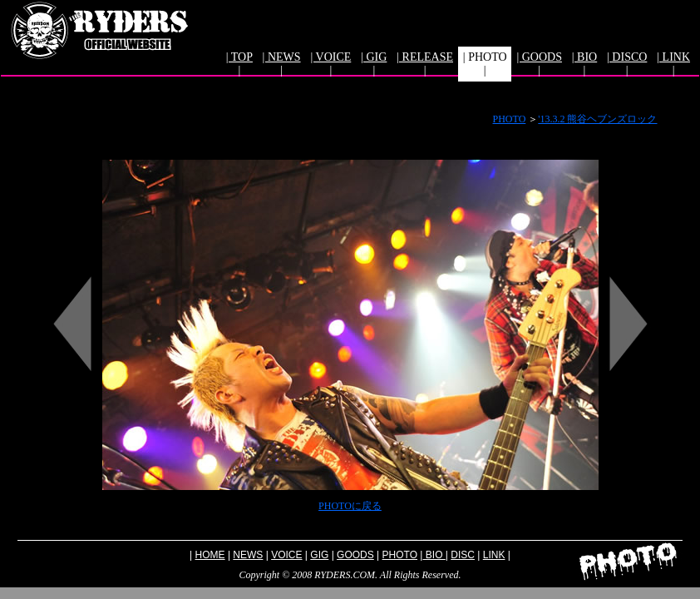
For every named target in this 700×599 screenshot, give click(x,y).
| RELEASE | (425, 64)
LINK (494, 555)
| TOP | (239, 64)
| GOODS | (539, 64)
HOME (210, 555)
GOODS (355, 555)
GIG (319, 555)
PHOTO (510, 119)
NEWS (248, 555)
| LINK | (673, 64)
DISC (463, 555)
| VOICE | (330, 64)
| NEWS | (282, 64)
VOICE (286, 555)
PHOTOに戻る (350, 506)
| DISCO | (627, 64)
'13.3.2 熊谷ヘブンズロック (597, 119)
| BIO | (584, 64)
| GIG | (374, 64)
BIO (434, 555)
